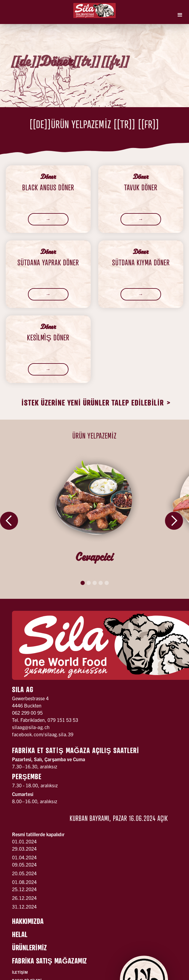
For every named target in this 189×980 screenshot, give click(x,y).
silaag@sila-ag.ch (31, 727)
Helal (20, 934)
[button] (180, 15)
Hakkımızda (28, 921)
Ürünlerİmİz (30, 948)
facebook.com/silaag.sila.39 (43, 734)
